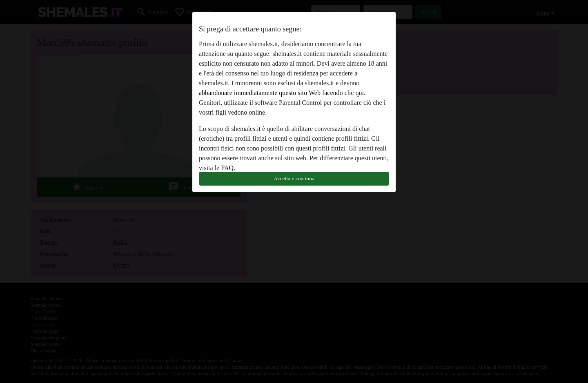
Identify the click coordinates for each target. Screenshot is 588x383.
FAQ (227, 168)
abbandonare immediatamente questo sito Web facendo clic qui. (282, 93)
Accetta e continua (294, 178)
